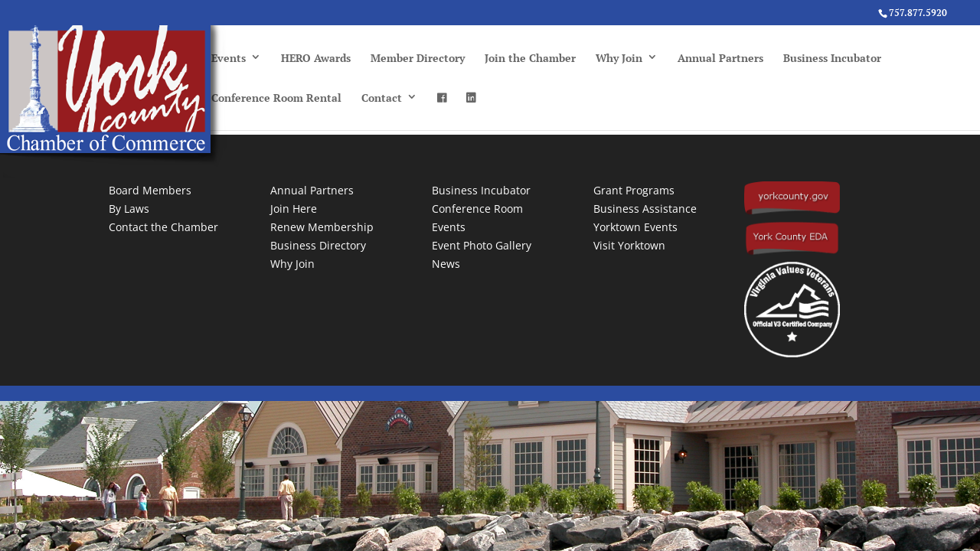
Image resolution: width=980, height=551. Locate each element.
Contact (382, 98)
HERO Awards (316, 58)
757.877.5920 (918, 13)
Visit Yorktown (629, 245)
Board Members (150, 190)
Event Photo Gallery (482, 245)
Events (229, 58)
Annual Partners (720, 58)
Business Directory (318, 245)
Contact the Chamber (163, 227)
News (446, 264)
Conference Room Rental (276, 98)
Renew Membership (322, 227)
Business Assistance (645, 209)
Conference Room (477, 209)
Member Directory (418, 58)
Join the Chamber (530, 58)
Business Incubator (832, 58)
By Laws (129, 209)
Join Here (294, 209)
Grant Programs (634, 190)
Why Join (619, 58)
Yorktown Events (635, 227)
